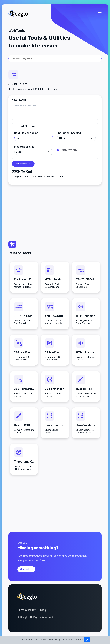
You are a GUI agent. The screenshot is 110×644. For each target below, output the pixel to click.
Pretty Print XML (69, 150)
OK (87, 640)
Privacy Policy (27, 610)
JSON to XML (20, 100)
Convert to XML (23, 164)
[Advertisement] (55, 210)
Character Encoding (69, 133)
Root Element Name (26, 133)
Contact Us (26, 569)
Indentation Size (24, 147)
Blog (43, 610)
